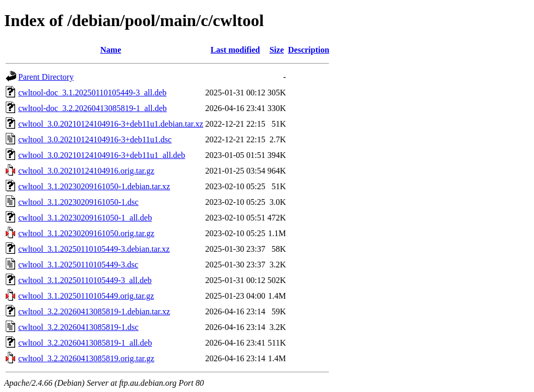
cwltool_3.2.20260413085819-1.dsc (78, 327)
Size (277, 50)
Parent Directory (46, 77)
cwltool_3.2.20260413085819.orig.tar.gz (86, 358)
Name (111, 50)
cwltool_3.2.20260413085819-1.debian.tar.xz (94, 311)
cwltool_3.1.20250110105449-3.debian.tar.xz (94, 249)
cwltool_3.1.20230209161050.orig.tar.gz (86, 233)
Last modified (235, 50)
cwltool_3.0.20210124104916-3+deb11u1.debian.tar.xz (111, 124)
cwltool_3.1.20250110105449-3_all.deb (85, 280)
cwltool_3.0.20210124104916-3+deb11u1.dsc (95, 139)
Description (308, 50)
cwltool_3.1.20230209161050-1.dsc (78, 202)
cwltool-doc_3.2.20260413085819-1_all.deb (93, 108)
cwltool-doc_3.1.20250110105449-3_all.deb (92, 93)
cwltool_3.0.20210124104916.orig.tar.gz (86, 171)
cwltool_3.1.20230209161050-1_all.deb (85, 218)
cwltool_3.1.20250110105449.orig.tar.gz (86, 296)
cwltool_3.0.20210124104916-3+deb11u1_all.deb (102, 155)
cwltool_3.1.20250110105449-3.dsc (78, 265)
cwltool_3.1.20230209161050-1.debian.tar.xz (94, 186)
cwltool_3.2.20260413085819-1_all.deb (85, 343)
